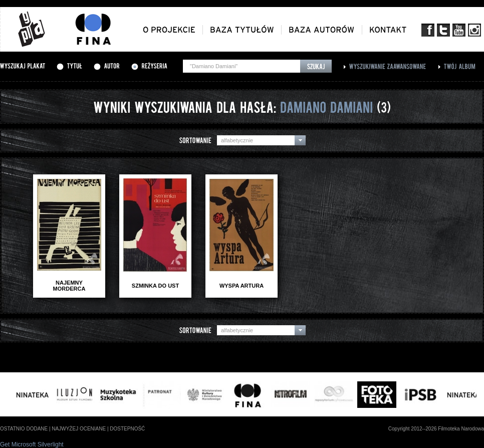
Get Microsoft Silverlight (32, 444)
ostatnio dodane (24, 429)
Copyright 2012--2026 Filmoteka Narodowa (436, 429)
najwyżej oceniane (79, 429)
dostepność (127, 429)
